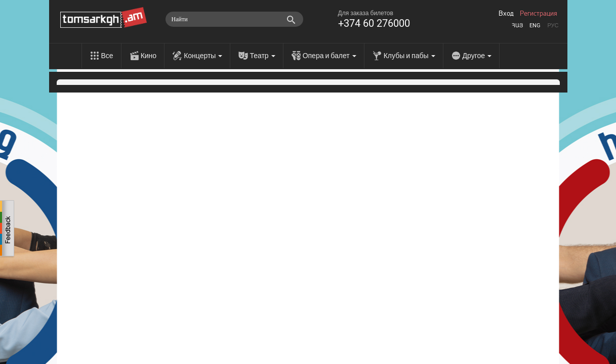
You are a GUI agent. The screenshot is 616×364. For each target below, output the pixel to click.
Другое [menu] (477, 56)
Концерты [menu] (203, 56)
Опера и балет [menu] (330, 56)
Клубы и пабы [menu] (409, 56)
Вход (506, 14)
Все (107, 56)
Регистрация (539, 14)
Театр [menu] (262, 56)
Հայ (517, 26)
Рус (553, 26)
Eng (535, 26)
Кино (149, 56)
